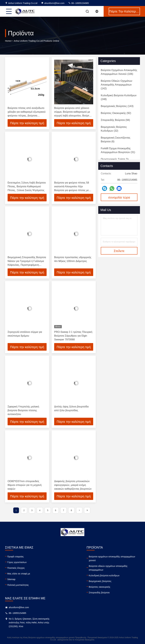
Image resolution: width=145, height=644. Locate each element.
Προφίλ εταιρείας (15, 557)
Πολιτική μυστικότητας (18, 585)
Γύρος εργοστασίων (17, 562)
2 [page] (24, 510)
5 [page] (48, 510)
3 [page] (32, 510)
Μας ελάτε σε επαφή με (19, 574)
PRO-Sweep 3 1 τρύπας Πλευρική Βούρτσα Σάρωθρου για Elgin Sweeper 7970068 (73, 336)
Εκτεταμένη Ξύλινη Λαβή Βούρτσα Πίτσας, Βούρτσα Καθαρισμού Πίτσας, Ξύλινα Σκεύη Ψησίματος (27, 186)
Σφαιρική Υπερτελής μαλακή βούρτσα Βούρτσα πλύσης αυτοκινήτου (23, 410)
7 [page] (63, 510)
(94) (115, 120)
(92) (116, 113)
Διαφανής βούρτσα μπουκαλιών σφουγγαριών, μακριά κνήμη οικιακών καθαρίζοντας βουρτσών (73, 485)
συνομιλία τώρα (119, 197)
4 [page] (40, 510)
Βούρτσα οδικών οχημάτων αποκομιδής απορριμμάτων (108, 568)
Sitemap (11, 579)
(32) (114, 129)
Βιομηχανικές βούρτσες (100, 581)
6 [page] (56, 510)
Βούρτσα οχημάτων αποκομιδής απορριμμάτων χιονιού (112, 558)
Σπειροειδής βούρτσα (99, 593)
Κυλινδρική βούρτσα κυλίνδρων (104, 576)
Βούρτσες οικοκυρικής (100, 587)
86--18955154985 (79, 3)
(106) (119, 72)
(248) (119, 97)
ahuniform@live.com (53, 3)
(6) (116, 140)
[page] (79, 510)
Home (8, 41)
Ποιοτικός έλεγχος (16, 568)
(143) (117, 106)
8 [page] (71, 510)
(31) (118, 150)
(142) (116, 85)
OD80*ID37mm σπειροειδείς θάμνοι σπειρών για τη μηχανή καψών (25, 485)
